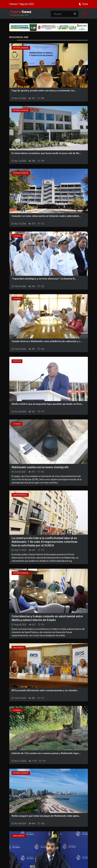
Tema (85, 4)
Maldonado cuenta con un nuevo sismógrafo (40, 467)
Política (17, 361)
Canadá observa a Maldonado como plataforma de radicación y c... (47, 341)
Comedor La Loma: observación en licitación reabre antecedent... (46, 216)
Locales (17, 236)
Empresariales (20, 495)
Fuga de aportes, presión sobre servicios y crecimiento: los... (44, 91)
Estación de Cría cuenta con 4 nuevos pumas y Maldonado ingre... (46, 753)
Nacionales (19, 648)
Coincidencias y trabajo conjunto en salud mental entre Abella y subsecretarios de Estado (47, 618)
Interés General (21, 48)
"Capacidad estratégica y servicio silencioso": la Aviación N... (44, 279)
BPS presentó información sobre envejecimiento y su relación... (45, 690)
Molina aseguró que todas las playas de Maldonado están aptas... (46, 816)
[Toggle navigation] (84, 14)
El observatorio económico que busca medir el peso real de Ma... (46, 153)
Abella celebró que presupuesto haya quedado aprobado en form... (47, 404)
